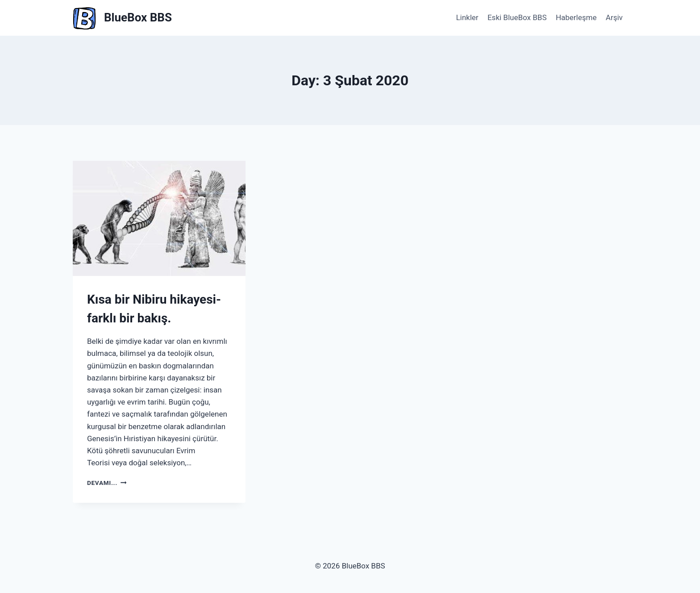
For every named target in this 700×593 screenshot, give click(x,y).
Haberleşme (576, 17)
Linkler (467, 17)
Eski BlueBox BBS (517, 17)
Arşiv (614, 17)
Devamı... (107, 483)
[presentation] (159, 218)
